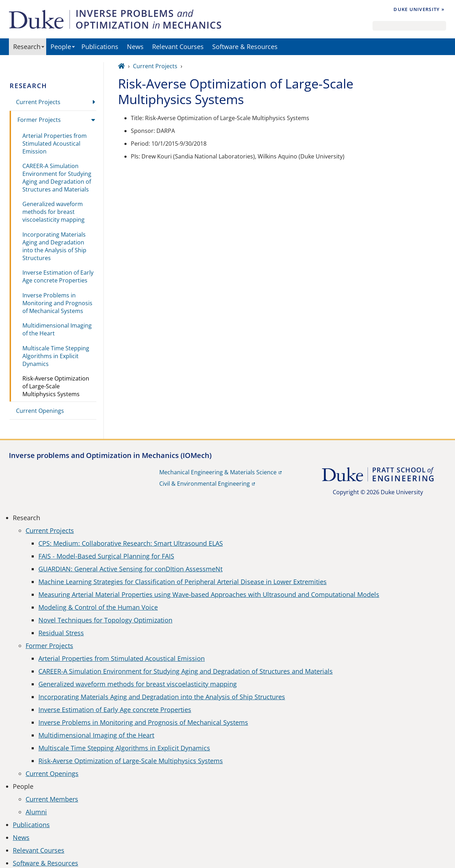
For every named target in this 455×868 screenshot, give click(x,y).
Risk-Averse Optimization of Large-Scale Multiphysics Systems (56, 386)
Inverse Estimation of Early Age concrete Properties (58, 276)
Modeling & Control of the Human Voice (98, 607)
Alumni (36, 812)
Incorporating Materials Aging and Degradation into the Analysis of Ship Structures (54, 246)
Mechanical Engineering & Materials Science (218, 472)
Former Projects (39, 120)
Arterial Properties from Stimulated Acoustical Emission (55, 144)
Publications (100, 47)
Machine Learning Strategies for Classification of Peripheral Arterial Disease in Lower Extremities (183, 582)
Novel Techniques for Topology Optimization (105, 620)
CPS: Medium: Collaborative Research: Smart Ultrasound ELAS (131, 543)
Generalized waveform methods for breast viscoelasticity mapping (53, 212)
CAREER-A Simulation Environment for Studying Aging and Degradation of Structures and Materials (57, 178)
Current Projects (38, 102)
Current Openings (40, 411)
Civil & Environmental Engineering (205, 484)
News (135, 47)
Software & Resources (245, 47)
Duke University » (419, 9)
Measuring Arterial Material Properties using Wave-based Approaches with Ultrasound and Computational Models (209, 594)
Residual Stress (61, 633)
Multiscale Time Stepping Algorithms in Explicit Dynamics (56, 356)
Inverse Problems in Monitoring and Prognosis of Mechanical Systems (57, 303)
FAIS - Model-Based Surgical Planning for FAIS (106, 556)
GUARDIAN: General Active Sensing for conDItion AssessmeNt (130, 569)
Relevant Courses (178, 47)
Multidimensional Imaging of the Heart (57, 329)
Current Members (52, 799)
